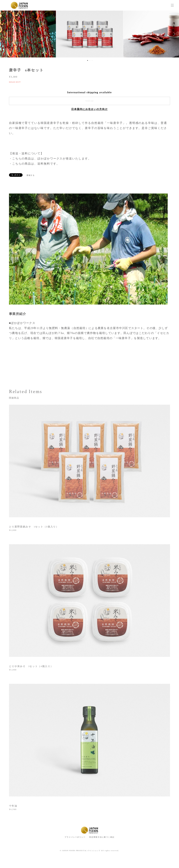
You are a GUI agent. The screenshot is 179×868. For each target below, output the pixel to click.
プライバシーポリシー (75, 837)
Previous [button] (5, 34)
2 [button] (90, 60)
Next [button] (174, 34)
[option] (90, 34)
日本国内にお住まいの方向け (89, 109)
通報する (31, 175)
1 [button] (87, 60)
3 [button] (92, 60)
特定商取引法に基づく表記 (102, 837)
